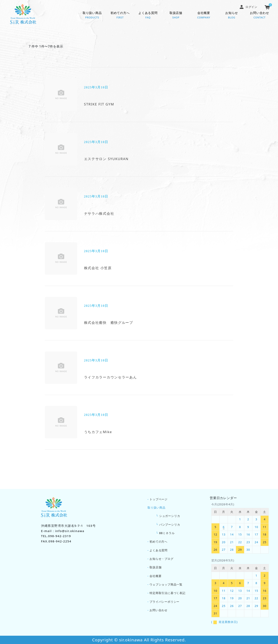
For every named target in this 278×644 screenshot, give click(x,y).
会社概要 (204, 15)
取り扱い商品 (92, 15)
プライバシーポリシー (164, 602)
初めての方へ (120, 15)
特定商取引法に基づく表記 (167, 593)
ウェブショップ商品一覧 (166, 584)
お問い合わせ (260, 15)
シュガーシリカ (170, 516)
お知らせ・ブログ (161, 559)
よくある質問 (148, 15)
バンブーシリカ (170, 524)
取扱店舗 (176, 15)
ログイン (248, 7)
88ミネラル (167, 533)
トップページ (158, 499)
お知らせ (232, 15)
